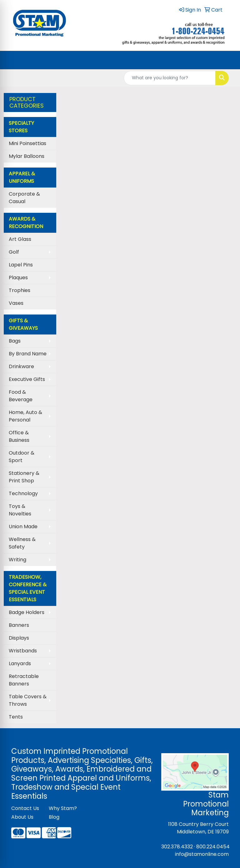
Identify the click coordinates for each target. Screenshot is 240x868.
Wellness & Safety (22, 543)
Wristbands (23, 651)
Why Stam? (63, 808)
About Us (22, 817)
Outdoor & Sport (22, 457)
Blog (54, 817)
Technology (23, 493)
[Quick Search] (170, 78)
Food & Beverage (21, 396)
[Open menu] (227, 60)
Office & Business (19, 436)
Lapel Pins (21, 265)
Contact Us (25, 808)
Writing (17, 560)
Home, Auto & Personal (25, 416)
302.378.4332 (177, 847)
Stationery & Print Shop (24, 477)
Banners (19, 625)
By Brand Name (28, 354)
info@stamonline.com (202, 854)
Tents (16, 717)
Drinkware (21, 366)
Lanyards (20, 663)
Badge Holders (27, 612)
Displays (19, 638)
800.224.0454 (213, 847)
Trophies (20, 290)
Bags (15, 341)
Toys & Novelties (20, 510)
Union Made (23, 527)
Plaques (18, 278)
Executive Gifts (27, 379)
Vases (16, 303)
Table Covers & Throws (28, 700)
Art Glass (20, 239)
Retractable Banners (24, 680)
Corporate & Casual (24, 198)
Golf (14, 252)
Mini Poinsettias (27, 143)
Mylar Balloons (27, 156)
